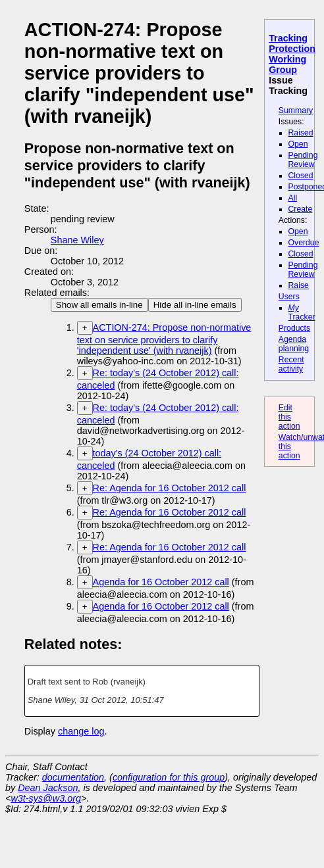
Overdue (304, 243)
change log (81, 731)
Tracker (302, 312)
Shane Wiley (77, 240)
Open (298, 144)
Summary (296, 110)
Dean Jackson (48, 788)
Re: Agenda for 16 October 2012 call (170, 488)
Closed (301, 176)
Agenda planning (294, 344)
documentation (73, 777)
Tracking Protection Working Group (292, 54)
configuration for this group (169, 777)
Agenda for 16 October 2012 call (161, 582)
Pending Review (303, 160)
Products (294, 328)
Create (301, 209)
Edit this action (289, 417)
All (293, 198)
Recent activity (291, 364)
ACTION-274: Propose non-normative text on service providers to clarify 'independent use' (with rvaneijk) (164, 339)
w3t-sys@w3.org (46, 798)
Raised (301, 133)
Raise (299, 285)
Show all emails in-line (99, 305)
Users (289, 297)
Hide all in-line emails (195, 305)
